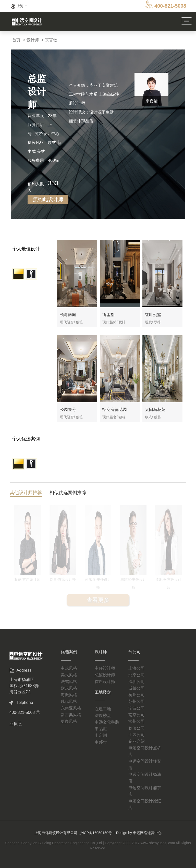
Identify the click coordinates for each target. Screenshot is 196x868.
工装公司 (137, 735)
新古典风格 (71, 715)
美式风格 (69, 675)
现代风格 (69, 701)
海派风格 (69, 695)
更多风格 (69, 721)
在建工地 (103, 709)
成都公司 (137, 688)
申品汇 (101, 729)
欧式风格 (69, 688)
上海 (18, 6)
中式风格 (69, 668)
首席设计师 (105, 682)
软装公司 (137, 728)
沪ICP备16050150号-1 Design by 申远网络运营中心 (120, 833)
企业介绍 (137, 741)
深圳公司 (137, 682)
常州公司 (137, 721)
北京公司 (137, 675)
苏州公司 (137, 701)
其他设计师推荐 (26, 493)
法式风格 (69, 682)
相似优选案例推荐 (68, 493)
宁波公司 (137, 708)
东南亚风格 (71, 708)
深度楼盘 (103, 716)
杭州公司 (137, 695)
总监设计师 (105, 675)
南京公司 (137, 715)
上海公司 (137, 668)
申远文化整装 (107, 722)
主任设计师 (105, 668)
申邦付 (101, 742)
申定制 (101, 735)
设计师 (33, 40)
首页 (16, 40)
